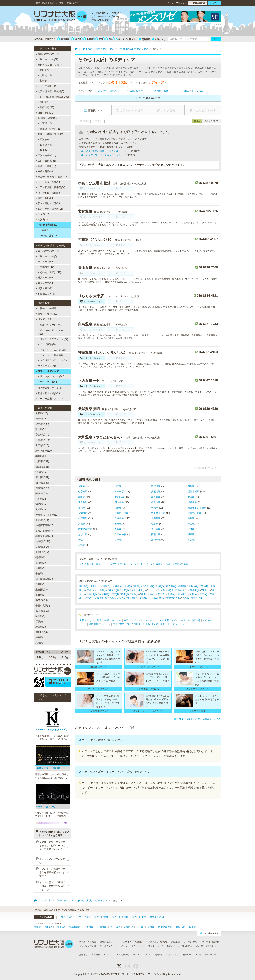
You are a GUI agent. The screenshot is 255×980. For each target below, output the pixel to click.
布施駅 (82, 545)
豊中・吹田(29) (45, 198)
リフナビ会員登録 (121, 954)
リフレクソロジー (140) (51, 376)
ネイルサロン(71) (46, 366)
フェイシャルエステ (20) (52, 350)
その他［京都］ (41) (49, 272)
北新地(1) (96, 586)
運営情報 (158, 954)
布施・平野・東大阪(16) (49, 209)
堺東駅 (118, 540)
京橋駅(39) (41, 563)
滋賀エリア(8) (44, 288)
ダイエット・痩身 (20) (51, 355)
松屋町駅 (83, 518)
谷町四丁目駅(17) (45, 525)
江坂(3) (162, 590)
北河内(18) (42, 214)
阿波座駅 (192, 502)
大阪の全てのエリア (47, 54)
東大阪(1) (183, 594)
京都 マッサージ (112, 620)
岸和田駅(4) (42, 632)
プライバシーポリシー (206, 954)
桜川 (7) (43, 150)
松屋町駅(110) (43, 541)
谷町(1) (182, 586)
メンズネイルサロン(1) (91, 564)
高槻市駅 (156, 534)
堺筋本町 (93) (46, 107)
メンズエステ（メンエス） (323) (53, 332)
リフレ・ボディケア (47, 371)
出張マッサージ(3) (46, 256)
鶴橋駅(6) (40, 557)
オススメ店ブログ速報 (157, 942)
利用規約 (187, 954)
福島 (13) (44, 81)
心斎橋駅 (83, 492)
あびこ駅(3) (42, 600)
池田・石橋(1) (148, 594)
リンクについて (156, 946)
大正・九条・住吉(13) (48, 182)
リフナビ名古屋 (120, 917)
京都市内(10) (173, 598)
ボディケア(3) (137, 564)
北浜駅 (191, 497)
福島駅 (118, 508)
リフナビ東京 (139, 917)
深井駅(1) (40, 637)
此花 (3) (43, 230)
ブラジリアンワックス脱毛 (127, 624)
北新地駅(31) (42, 461)
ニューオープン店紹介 (131, 942)
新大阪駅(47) (42, 477)
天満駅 (155, 508)
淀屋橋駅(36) (42, 424)
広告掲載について (100, 954)
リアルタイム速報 (88, 942)
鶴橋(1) (204, 586)
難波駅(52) (41, 429)
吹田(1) (125, 594)
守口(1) (88, 598)
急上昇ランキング (109, 946)
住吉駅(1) (40, 568)
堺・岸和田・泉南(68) (48, 193)
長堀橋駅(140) (43, 547)
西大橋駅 (156, 502)
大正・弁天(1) (138, 590)
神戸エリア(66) (45, 278)
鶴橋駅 (191, 518)
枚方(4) (203, 594)
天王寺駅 (156, 492)
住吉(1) (125, 590)
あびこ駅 (83, 534)
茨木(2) (162, 594)
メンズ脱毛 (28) (47, 344)
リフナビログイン (142, 954)
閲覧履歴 (145, 39)
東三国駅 (156, 529)
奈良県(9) (132, 598)
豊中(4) (115, 594)
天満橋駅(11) (42, 520)
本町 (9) (43, 102)
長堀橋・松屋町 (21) (49, 129)
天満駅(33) (41, 509)
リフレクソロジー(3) (116, 564)
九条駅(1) (40, 584)
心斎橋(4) (149, 586)
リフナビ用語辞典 (211, 942)
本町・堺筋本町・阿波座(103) (52, 97)
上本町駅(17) (42, 552)
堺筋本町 (64, 39)
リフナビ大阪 (66, 917)
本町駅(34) (41, 456)
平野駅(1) (40, 595)
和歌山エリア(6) (45, 294)
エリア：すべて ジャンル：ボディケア (102, 155)
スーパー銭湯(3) (155, 564)
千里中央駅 (120, 534)
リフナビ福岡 (157, 917)
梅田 (110, 39)
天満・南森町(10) (46, 155)
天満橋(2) (193, 586)
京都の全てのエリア (47, 251)
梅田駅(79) (41, 419)
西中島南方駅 (85, 529)
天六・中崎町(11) (46, 86)
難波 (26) (44, 139)
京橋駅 (82, 524)
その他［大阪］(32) (47, 225)
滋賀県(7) (144, 598)
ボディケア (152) (48, 382)
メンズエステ (44, 319)
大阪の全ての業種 (46, 308)
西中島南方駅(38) (45, 579)
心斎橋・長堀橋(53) (47, 118)
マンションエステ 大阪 (157, 620)
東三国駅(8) (42, 590)
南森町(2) (171, 586)
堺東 (100, 39)
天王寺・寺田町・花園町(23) (52, 177)
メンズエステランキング (133, 946)
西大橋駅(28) (42, 488)
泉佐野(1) (104, 594)
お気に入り (159, 39)
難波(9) (160, 586)
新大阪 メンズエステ (154, 624)
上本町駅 (156, 518)
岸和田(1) (195, 590)
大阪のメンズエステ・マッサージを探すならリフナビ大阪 (129, 974)
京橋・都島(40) (45, 171)
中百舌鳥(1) (181, 590)
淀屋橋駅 (156, 486)
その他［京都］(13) (192, 598)
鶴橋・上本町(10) (46, 166)
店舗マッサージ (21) (49, 325)
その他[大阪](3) (117, 598)
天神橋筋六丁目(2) (122, 586)
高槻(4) (172, 594)
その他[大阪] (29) (48, 236)
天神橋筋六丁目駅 (197, 508)
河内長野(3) (101, 598)
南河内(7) (42, 220)
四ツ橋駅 (119, 502)
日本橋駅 (119, 492)
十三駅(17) (41, 574)
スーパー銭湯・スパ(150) (50, 399)
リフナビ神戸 (83, 917)
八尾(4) (194, 594)
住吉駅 (155, 524)
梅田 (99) (44, 70)
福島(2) (107, 586)
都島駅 (118, 524)
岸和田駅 (156, 540)
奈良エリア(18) (45, 283)
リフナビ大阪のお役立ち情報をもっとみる (197, 719)
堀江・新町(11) (45, 113)
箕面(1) (135, 594)
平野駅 (191, 529)
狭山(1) (206, 590)
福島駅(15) (41, 504)
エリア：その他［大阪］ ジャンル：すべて (105, 151)
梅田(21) (84, 586)
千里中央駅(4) (43, 606)
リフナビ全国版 (44, 917)
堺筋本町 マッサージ (100, 624)
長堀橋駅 (119, 518)
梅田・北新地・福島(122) (50, 65)
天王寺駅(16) (42, 445)
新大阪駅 (83, 502)
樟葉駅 (191, 534)
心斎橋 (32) (45, 123)
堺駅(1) (39, 622)
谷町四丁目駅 (122, 513)
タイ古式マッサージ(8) (49, 388)
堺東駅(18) (41, 627)
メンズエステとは (88, 946)
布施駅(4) (40, 643)
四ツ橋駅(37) (42, 483)
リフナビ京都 (101, 917)
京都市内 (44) (46, 267)
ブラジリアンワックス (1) (52, 360)
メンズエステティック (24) (53, 339)
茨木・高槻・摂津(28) (48, 203)
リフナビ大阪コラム (126, 39)
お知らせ (83, 954)
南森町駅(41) (42, 467)
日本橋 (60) (45, 145)
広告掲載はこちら (190, 946)
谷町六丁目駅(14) (45, 531)
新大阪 (77, 39)
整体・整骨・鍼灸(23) (48, 393)
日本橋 (89, 39)
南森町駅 (156, 497)
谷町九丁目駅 (195, 513)
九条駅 (118, 529)
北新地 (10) (45, 75)
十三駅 (191, 524)
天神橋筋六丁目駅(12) (47, 515)
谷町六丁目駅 (158, 513)
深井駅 (191, 540)
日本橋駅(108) (43, 440)
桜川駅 (82, 508)
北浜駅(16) (41, 472)
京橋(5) (91, 590)
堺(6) (170, 590)
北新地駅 (119, 497)
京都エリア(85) (45, 262)
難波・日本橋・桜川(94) (49, 134)
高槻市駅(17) (42, 611)
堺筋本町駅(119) (44, 451)
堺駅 (80, 540)
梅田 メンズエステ (133, 620)
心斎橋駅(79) (42, 435)
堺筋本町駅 (193, 492)
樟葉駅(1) (40, 616)
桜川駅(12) (41, 499)
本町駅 (82, 497)
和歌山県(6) (158, 598)
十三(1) (152, 590)
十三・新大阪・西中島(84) (50, 187)
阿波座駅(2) (42, 494)
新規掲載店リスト (109, 942)
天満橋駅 (83, 513)
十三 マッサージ (176, 624)
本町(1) (138, 586)
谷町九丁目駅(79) (45, 536)
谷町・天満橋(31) (46, 161)
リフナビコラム (191, 942)
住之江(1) (114, 590)
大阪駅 (82, 486)
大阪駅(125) (42, 413)
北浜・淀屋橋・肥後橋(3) (50, 91)
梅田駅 (118, 486)
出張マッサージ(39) (47, 59)
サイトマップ (173, 954)
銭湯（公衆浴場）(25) (177, 564)
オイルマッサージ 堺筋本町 (186, 620)
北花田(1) (92, 594)
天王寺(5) (102, 590)
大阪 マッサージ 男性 (91, 620)
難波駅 (191, 486)
